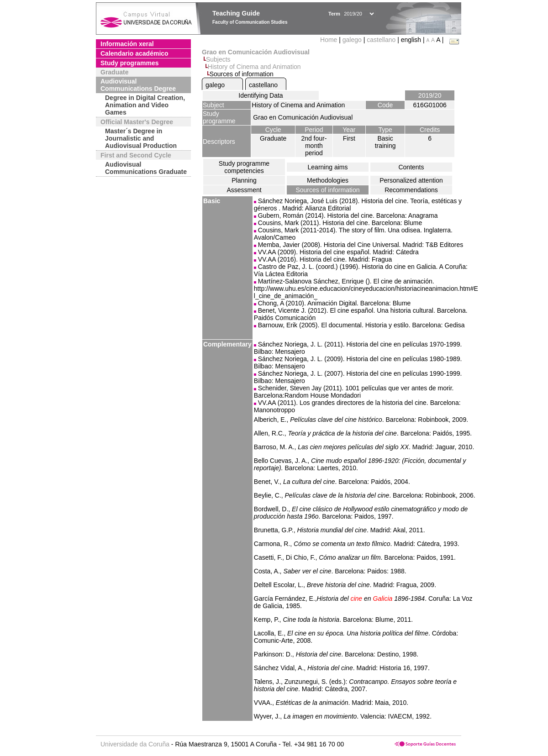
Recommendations (411, 190)
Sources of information (327, 190)
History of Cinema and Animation (254, 67)
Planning (244, 180)
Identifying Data (261, 95)
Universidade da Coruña (135, 744)
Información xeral (127, 44)
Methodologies (328, 180)
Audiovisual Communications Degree (138, 85)
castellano (381, 40)
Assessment (244, 190)
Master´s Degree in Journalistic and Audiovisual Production (141, 138)
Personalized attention (411, 180)
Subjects (218, 59)
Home (329, 40)
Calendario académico (134, 53)
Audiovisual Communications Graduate (146, 168)
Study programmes (130, 63)
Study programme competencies (244, 167)
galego (352, 40)
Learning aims (328, 167)
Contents (411, 167)
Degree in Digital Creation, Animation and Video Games (145, 105)
